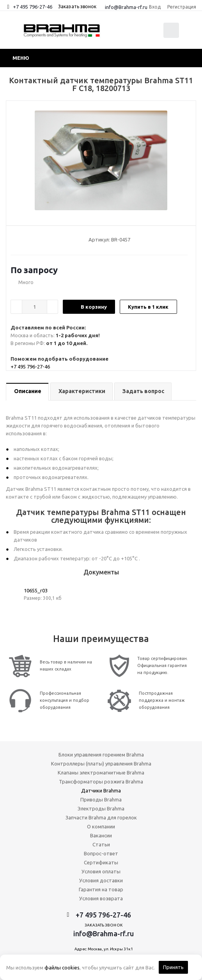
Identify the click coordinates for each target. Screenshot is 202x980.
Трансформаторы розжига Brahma (101, 781)
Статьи (101, 844)
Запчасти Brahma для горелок (101, 817)
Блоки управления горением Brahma (101, 755)
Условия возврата (101, 898)
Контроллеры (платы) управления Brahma (101, 764)
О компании (101, 826)
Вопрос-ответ (101, 853)
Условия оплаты (101, 871)
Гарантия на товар (101, 889)
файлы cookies (62, 967)
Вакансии (101, 835)
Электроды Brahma (101, 808)
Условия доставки (101, 880)
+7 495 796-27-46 (33, 7)
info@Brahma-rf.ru (126, 7)
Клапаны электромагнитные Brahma (101, 773)
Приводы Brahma (101, 799)
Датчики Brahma (101, 790)
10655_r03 (36, 590)
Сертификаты (101, 862)
